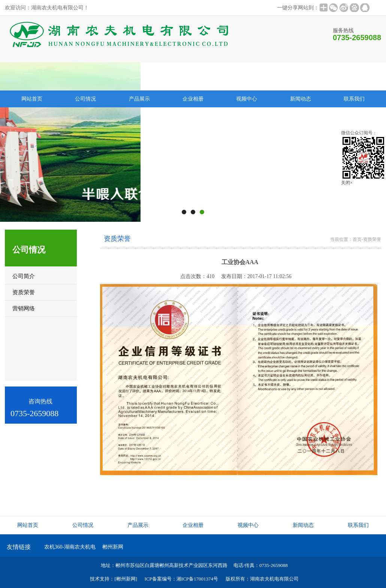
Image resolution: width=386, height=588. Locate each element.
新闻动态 (301, 99)
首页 (357, 239)
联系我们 (354, 99)
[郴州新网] (126, 579)
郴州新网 (113, 547)
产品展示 (139, 99)
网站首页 (28, 525)
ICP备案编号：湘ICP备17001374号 (181, 579)
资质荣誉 (372, 239)
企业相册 (193, 99)
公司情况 (85, 99)
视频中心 (247, 99)
